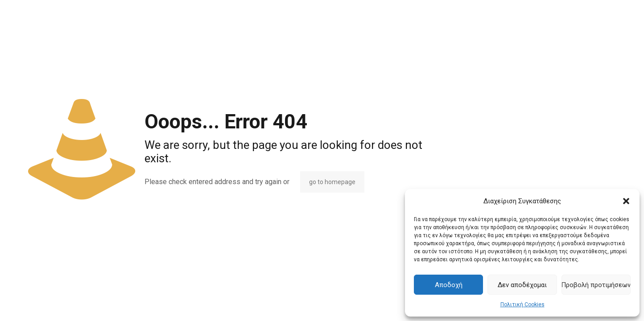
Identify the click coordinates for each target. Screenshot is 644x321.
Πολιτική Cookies (522, 305)
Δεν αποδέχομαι (522, 285)
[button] (626, 201)
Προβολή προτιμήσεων (596, 285)
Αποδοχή (449, 285)
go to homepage (332, 182)
